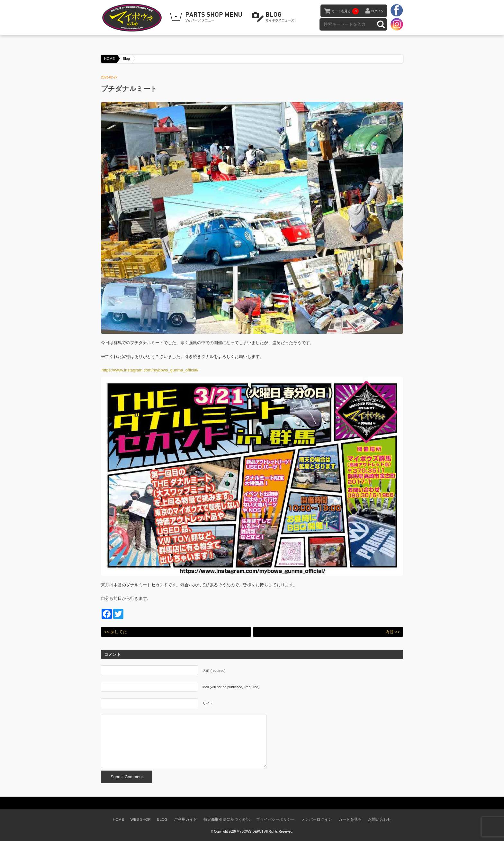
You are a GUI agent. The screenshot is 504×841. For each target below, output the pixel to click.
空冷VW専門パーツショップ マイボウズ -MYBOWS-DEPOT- (133, 18)
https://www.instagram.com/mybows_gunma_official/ (150, 370)
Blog (126, 59)
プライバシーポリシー (275, 819)
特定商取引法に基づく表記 (227, 819)
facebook (397, 11)
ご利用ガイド (185, 819)
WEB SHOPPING (207, 17)
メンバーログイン (317, 819)
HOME (109, 59)
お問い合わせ (380, 819)
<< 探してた (116, 632)
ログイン (377, 11)
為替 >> (393, 632)
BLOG (274, 17)
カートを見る (345, 11)
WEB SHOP (141, 819)
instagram (397, 24)
